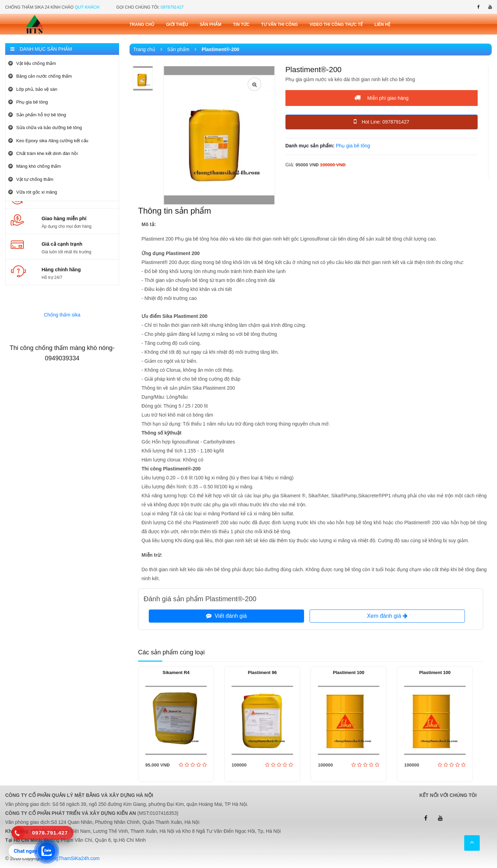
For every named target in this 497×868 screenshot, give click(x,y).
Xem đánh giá (387, 616)
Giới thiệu (177, 25)
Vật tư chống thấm (31, 179)
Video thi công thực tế (336, 25)
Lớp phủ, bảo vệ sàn (33, 89)
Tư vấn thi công (280, 25)
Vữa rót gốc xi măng (33, 192)
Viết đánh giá (226, 616)
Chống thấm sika (62, 315)
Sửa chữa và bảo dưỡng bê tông (45, 128)
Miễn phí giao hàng (381, 98)
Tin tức (241, 25)
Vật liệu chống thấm (32, 63)
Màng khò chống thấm (35, 166)
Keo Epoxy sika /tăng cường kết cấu (48, 141)
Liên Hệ (382, 25)
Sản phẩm (210, 25)
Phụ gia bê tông (28, 102)
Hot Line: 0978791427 (382, 121)
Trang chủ (142, 25)
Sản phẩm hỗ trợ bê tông (37, 115)
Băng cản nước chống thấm (40, 76)
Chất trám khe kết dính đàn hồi (43, 153)
